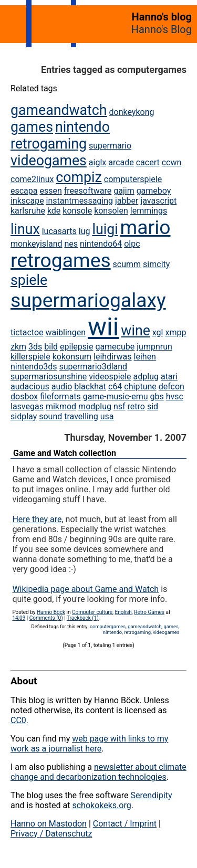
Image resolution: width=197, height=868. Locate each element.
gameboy (154, 191)
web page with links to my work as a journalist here (89, 744)
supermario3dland (94, 367)
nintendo (82, 127)
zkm (18, 347)
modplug (95, 406)
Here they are (37, 519)
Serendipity (151, 795)
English (123, 612)
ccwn (172, 162)
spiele (29, 280)
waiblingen (65, 332)
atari (169, 377)
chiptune (140, 387)
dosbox (24, 396)
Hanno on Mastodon (49, 824)
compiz (79, 177)
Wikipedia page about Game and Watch (85, 589)
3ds (35, 347)
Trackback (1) (83, 618)
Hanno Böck (51, 612)
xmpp (175, 332)
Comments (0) (46, 618)
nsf (120, 406)
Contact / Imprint (125, 824)
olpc (132, 244)
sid (153, 406)
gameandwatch (59, 110)
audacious (30, 387)
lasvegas (27, 406)
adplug (146, 377)
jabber (127, 201)
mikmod (61, 406)
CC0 (18, 720)
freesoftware (88, 191)
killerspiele (30, 357)
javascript (158, 201)
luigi (105, 229)
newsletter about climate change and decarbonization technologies (98, 772)
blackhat (90, 387)
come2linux (32, 179)
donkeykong (132, 112)
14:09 (19, 618)
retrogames (61, 260)
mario (146, 227)
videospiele (110, 377)
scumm (127, 264)
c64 (115, 387)
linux (25, 229)
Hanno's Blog (162, 29)
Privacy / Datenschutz (51, 834)
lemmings (149, 211)
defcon (172, 387)
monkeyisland (37, 244)
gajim (124, 191)
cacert (148, 162)
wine (136, 331)
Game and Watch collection (65, 453)
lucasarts (59, 231)
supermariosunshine (49, 377)
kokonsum (72, 357)
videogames (49, 161)
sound (50, 416)
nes (71, 244)
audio (62, 387)
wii (103, 327)
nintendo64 (101, 244)
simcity (156, 264)
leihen (145, 357)
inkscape (27, 201)
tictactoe (27, 332)
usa (107, 416)
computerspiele (133, 179)
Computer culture (92, 612)
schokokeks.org (101, 805)
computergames (108, 626)
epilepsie (76, 347)
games (32, 127)
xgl (158, 332)
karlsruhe (28, 211)
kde (54, 211)
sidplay (24, 416)
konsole (77, 211)
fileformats (60, 396)
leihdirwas (113, 357)
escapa (24, 191)
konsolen (111, 211)
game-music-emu (116, 396)
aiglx (97, 162)
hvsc (175, 396)
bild (51, 347)
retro (136, 406)
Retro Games (149, 612)
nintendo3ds (34, 367)
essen (50, 191)
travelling (81, 416)
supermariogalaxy (88, 300)
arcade (121, 162)
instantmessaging (80, 201)
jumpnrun (154, 347)
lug (85, 231)
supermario (110, 146)
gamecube (115, 347)
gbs (157, 396)
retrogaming (49, 144)
